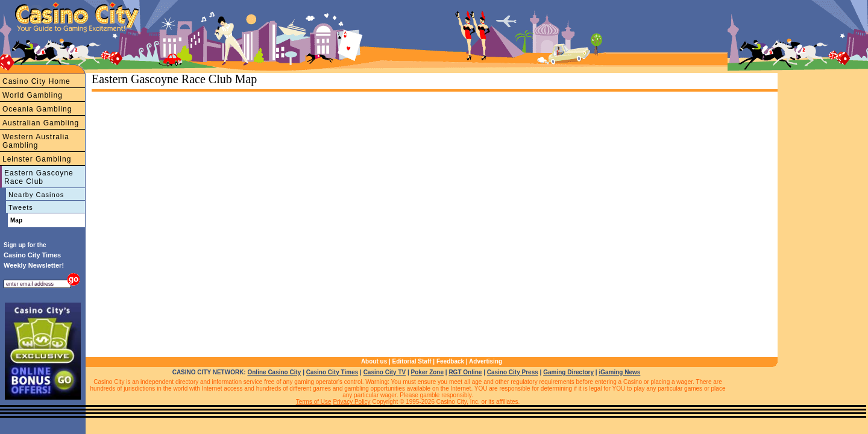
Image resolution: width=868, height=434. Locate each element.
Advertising (486, 361)
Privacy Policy (351, 402)
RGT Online (465, 372)
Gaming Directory (568, 372)
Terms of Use (314, 402)
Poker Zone (427, 372)
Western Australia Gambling (36, 141)
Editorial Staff (412, 361)
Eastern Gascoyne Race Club (39, 177)
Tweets (21, 207)
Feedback (450, 361)
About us (374, 361)
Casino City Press (513, 372)
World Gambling (33, 95)
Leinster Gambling (37, 159)
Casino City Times (332, 372)
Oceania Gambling (37, 109)
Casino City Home (36, 81)
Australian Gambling (41, 123)
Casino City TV (385, 372)
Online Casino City (274, 372)
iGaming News (619, 372)
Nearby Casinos (36, 195)
